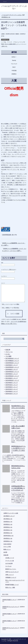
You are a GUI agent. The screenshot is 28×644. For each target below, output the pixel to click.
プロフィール (9, 352)
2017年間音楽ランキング (12, 358)
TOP (13, 15)
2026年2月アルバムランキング (11, 607)
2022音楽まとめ (8, 533)
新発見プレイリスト (11, 569)
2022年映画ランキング (11, 383)
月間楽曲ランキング (11, 577)
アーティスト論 (10, 561)
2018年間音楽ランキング (12, 363)
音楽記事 (8, 350)
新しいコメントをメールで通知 (11, 304)
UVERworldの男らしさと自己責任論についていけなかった (18, 488)
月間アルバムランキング (12, 572)
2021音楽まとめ (8, 530)
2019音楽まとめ (5, 40)
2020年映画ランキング (11, 374)
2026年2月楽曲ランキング (9, 614)
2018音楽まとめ (8, 522)
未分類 (5, 552)
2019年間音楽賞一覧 (8, 235)
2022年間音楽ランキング (12, 380)
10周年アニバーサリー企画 (11, 513)
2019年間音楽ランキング (12, 367)
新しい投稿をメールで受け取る (11, 308)
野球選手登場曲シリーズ (12, 585)
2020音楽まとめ (8, 527)
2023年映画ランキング (11, 387)
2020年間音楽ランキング (12, 372)
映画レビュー (7, 549)
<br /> (6, 214)
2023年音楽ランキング (11, 385)
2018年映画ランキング (11, 365)
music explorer (7, 544)
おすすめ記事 (9, 563)
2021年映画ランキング (11, 378)
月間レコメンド (10, 575)
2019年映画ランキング (11, 369)
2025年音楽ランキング (11, 394)
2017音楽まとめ (8, 519)
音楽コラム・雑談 (10, 587)
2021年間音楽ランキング (12, 376)
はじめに (8, 354)
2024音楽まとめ (8, 538)
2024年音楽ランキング (11, 389)
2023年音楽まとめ (8, 536)
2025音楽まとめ (8, 541)
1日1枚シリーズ (10, 558)
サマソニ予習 (7, 547)
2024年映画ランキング (11, 391)
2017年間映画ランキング (12, 361)
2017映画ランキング (9, 516)
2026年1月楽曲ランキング (9, 621)
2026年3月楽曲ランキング (9, 600)
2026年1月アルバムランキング (11, 628)
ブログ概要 (8, 356)
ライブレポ (8, 566)
